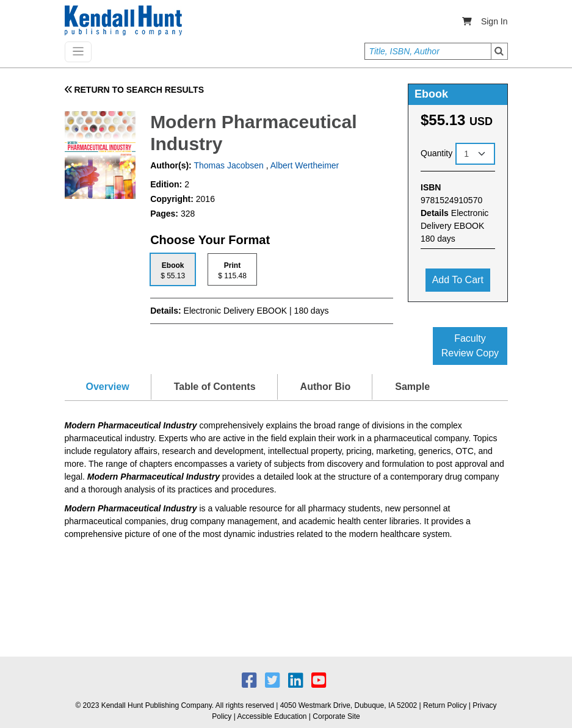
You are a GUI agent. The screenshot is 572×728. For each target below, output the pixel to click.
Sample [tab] (412, 387)
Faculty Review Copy (470, 346)
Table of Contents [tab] (215, 387)
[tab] (173, 269)
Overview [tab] (108, 387)
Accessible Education (272, 716)
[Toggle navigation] (78, 52)
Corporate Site (336, 716)
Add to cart (458, 280)
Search (499, 51)
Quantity (436, 153)
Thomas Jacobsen (228, 165)
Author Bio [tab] (326, 387)
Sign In (494, 21)
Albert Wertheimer (305, 165)
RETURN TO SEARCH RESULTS (135, 90)
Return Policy (445, 705)
